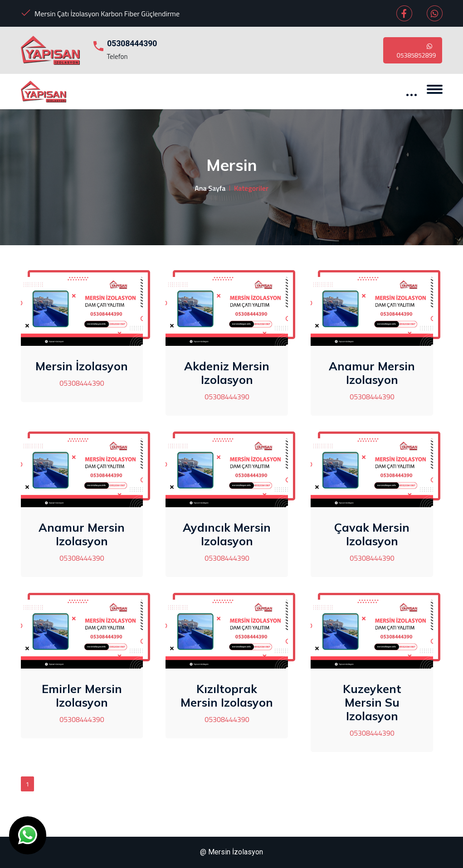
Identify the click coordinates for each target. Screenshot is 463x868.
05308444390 (132, 43)
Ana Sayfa (210, 188)
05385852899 (416, 50)
